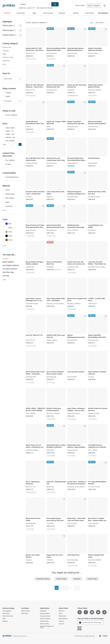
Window (5, 621)
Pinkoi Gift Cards (8, 616)
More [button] (4, 64)
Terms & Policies (45, 619)
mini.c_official (93, 450)
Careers (61, 621)
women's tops (92, 579)
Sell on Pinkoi (80, 5)
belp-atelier (50, 450)
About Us (62, 611)
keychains (77, 579)
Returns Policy (45, 624)
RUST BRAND (31, 413)
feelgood (50, 197)
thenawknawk (93, 163)
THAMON (50, 560)
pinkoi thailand (8, 262)
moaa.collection (73, 163)
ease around (92, 303)
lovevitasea (92, 230)
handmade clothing (43, 579)
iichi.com (61, 624)
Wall (4, 619)
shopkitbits (50, 267)
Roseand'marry (52, 53)
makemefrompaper (32, 303)
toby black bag (8, 272)
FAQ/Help (43, 611)
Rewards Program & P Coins (47, 627)
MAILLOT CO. (31, 53)
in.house (91, 377)
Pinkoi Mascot (63, 619)
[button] (20, 144)
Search (55, 4)
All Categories (7, 611)
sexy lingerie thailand (11, 265)
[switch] (12, 26)
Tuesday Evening (32, 163)
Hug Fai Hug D (72, 523)
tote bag (6, 276)
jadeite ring (22, 8)
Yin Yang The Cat (94, 487)
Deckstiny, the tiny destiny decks (99, 267)
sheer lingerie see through (44, 8)
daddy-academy (52, 340)
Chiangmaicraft (72, 450)
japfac (49, 126)
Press (61, 613)
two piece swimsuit (10, 269)
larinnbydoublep (73, 560)
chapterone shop (73, 267)
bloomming (50, 487)
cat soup (29, 197)
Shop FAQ (24, 613)
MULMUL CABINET (95, 90)
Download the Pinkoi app (90, 623)
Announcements (45, 616)
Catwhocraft (30, 267)
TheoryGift (50, 523)
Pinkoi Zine (6, 613)
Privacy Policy (44, 621)
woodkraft (71, 90)
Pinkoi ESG (62, 616)
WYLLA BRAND (73, 230)
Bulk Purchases (45, 613)
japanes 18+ (31, 8)
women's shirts (61, 579)
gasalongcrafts (31, 377)
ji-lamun (28, 126)
